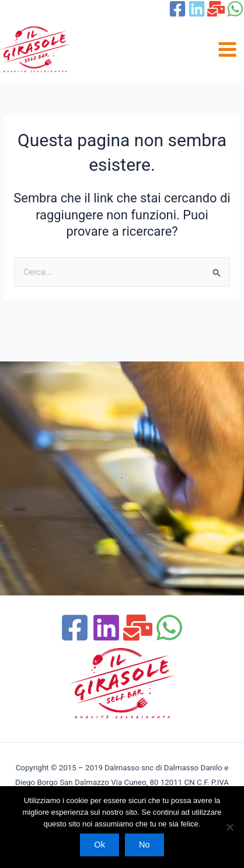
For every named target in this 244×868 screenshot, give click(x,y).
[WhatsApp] (235, 9)
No (144, 845)
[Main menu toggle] (227, 49)
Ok (100, 845)
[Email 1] (216, 9)
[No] (229, 827)
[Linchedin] (106, 628)
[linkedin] (197, 9)
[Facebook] (177, 9)
